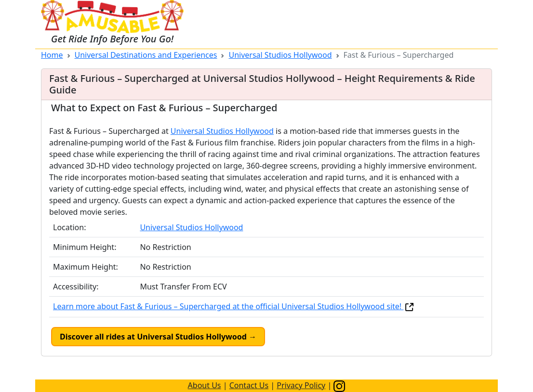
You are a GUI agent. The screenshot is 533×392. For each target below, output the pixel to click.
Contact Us (249, 385)
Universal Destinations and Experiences (146, 55)
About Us (205, 385)
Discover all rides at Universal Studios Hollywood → (158, 337)
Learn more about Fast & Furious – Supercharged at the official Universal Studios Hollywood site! (234, 306)
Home (52, 55)
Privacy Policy (301, 385)
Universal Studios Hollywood (280, 55)
